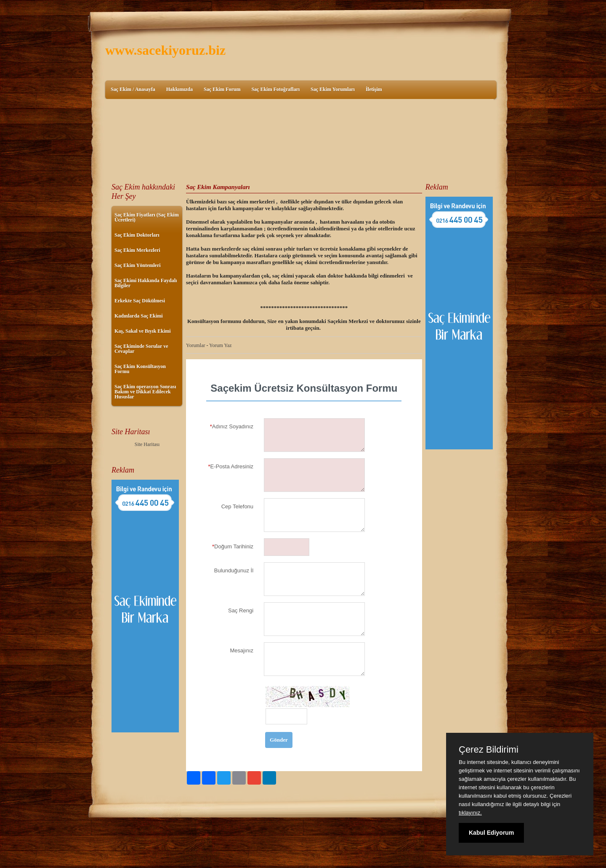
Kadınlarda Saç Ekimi (139, 316)
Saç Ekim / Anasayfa (133, 89)
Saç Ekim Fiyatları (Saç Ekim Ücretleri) (147, 217)
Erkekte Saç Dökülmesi (140, 301)
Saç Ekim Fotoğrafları (275, 89)
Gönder (279, 740)
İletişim (374, 89)
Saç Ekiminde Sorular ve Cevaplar (141, 349)
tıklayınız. (470, 813)
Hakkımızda (179, 89)
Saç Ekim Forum (222, 89)
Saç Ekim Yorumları (333, 89)
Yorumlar (195, 345)
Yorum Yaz (220, 345)
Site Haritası (147, 444)
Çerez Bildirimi (489, 750)
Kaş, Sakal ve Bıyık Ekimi (143, 331)
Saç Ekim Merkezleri (137, 250)
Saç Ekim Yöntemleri (138, 265)
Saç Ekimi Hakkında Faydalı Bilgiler (146, 283)
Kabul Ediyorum (491, 833)
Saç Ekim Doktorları (137, 235)
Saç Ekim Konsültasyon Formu (140, 369)
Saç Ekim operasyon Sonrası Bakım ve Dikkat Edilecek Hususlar (145, 392)
